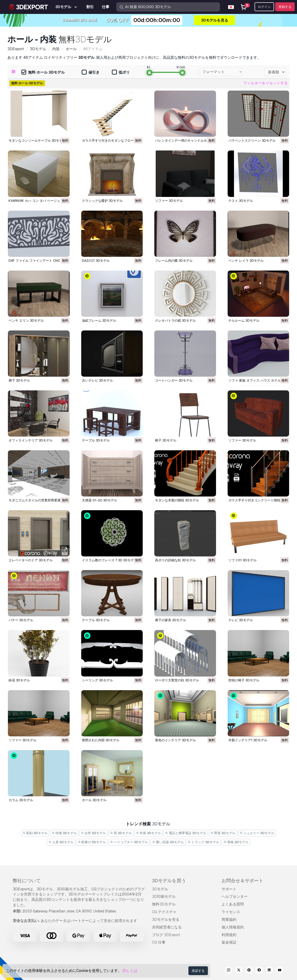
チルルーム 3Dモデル (244, 320)
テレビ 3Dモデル (241, 620)
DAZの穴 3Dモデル (96, 261)
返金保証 (229, 942)
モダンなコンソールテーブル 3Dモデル (37, 140)
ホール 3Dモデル (94, 800)
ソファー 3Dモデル (169, 201)
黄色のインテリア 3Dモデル (175, 740)
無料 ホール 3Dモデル (43, 73)
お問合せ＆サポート (242, 881)
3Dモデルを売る (166, 920)
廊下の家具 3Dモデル (171, 620)
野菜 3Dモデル (223, 833)
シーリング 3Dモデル (97, 680)
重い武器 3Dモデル (168, 842)
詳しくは (130, 971)
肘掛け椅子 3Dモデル (244, 680)
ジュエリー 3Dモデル (257, 833)
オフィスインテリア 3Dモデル (31, 440)
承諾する (198, 971)
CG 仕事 (159, 942)
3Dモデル (160, 889)
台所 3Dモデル (94, 833)
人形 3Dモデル (61, 842)
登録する (285, 7)
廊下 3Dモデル (19, 380)
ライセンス (231, 912)
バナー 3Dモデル (21, 620)
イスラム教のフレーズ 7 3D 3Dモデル (110, 560)
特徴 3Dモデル (64, 833)
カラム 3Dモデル (21, 800)
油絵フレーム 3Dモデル (99, 320)
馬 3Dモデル (121, 833)
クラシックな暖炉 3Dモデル (102, 201)
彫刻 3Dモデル (35, 833)
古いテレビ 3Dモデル (97, 380)
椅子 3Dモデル (166, 440)
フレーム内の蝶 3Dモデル (174, 261)
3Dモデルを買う (169, 881)
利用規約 (229, 935)
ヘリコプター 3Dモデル (129, 842)
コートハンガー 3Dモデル (174, 380)
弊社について (27, 881)
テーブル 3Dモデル (96, 440)
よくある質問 (233, 904)
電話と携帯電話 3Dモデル (186, 833)
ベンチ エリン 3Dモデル (26, 320)
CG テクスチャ (164, 912)
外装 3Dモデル (148, 833)
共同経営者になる (167, 927)
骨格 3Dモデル (236, 842)
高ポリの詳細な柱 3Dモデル (175, 560)
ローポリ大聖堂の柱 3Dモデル (177, 680)
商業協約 (229, 920)
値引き (91, 73)
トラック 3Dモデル (204, 842)
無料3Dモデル (164, 904)
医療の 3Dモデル (92, 842)
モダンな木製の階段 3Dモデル (177, 500)
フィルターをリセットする (265, 83)
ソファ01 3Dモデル (242, 560)
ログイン (264, 7)
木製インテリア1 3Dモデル (248, 740)
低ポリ (121, 73)
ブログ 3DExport (166, 935)
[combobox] (221, 72)
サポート (229, 889)
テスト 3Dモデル (241, 201)
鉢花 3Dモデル (19, 680)
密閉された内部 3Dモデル (101, 740)
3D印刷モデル (164, 897)
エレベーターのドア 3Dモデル (31, 560)
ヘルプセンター (235, 897)
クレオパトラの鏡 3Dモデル (175, 320)
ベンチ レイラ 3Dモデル (246, 261)
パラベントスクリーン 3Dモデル (252, 140)
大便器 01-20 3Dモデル (100, 500)
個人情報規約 (233, 927)
